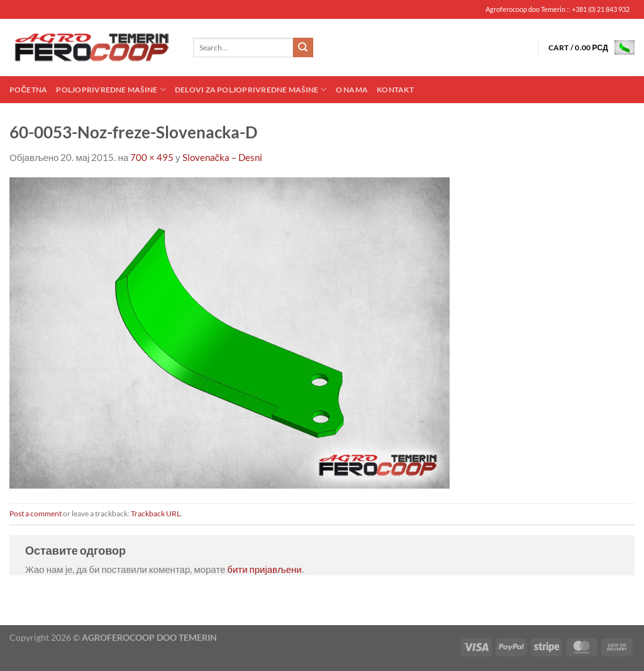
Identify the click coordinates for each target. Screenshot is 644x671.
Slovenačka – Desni (223, 157)
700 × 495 (152, 157)
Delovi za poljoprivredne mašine (251, 90)
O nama (352, 90)
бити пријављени (264, 569)
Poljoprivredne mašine (111, 90)
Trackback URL (156, 513)
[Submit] (303, 48)
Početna (28, 90)
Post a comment (36, 513)
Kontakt (395, 90)
